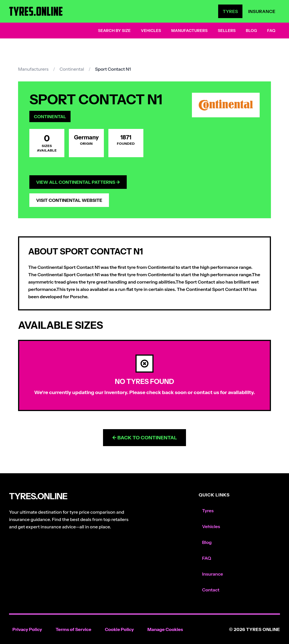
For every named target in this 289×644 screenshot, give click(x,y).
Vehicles (151, 31)
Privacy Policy (27, 629)
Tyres (230, 11)
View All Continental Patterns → (78, 182)
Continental (72, 69)
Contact (211, 590)
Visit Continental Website (69, 200)
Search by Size (114, 31)
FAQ (271, 31)
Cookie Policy (119, 629)
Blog (251, 31)
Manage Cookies (165, 629)
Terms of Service (74, 629)
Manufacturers (190, 31)
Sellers (227, 31)
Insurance (262, 11)
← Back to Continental (144, 438)
